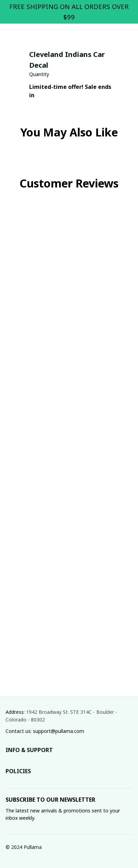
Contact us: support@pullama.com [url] (45, 731)
